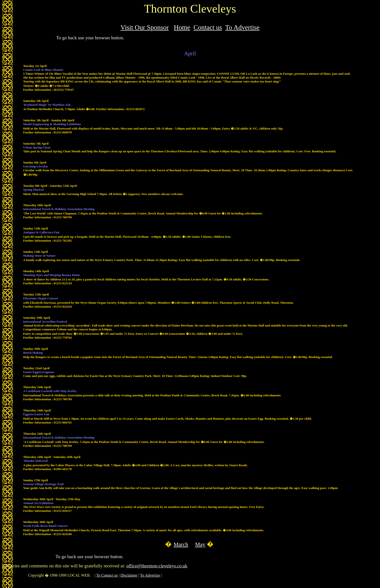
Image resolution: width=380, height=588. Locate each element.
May (200, 544)
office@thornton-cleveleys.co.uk (157, 566)
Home (182, 27)
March (181, 544)
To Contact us (107, 575)
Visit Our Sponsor (145, 27)
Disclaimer (129, 575)
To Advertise (242, 27)
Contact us (208, 27)
